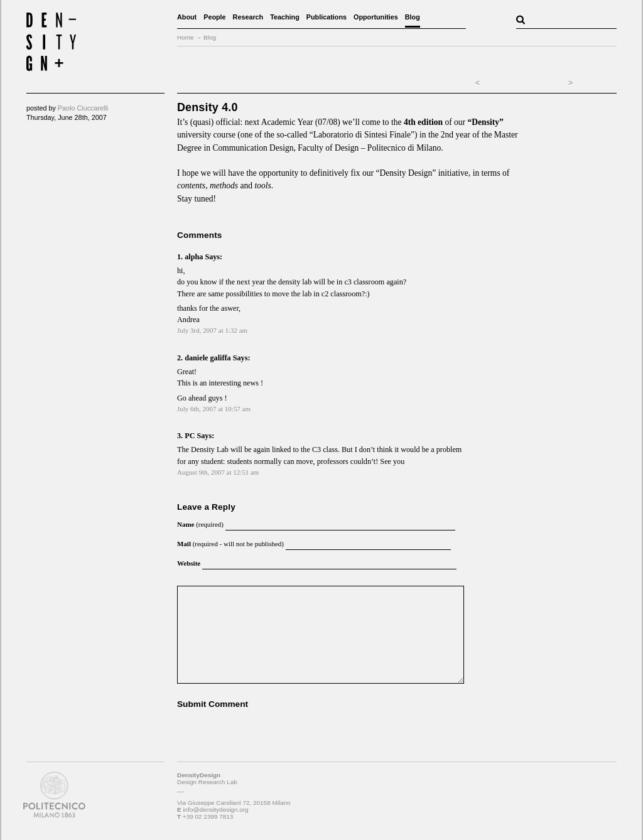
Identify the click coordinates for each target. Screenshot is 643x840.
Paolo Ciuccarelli (83, 108)
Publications (327, 17)
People (214, 17)
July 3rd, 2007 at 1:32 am (212, 330)
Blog (413, 17)
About (187, 17)
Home (186, 37)
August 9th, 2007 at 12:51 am (218, 472)
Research (248, 17)
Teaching (285, 17)
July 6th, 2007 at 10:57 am (214, 409)
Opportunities (376, 17)
